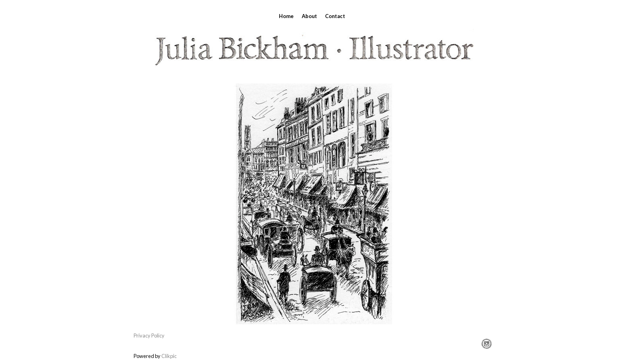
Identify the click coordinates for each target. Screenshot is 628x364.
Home (286, 16)
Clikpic (169, 356)
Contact (335, 16)
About (309, 16)
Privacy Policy (149, 336)
